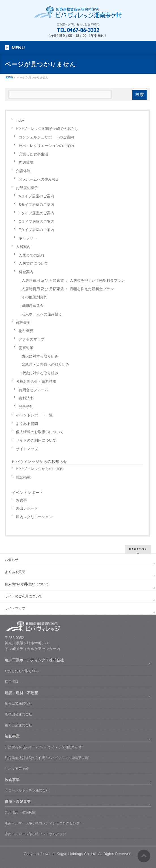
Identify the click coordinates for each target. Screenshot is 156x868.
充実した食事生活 (33, 154)
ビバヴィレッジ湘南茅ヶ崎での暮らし (47, 129)
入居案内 (23, 247)
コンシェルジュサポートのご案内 (46, 137)
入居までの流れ (32, 255)
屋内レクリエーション (34, 517)
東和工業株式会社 (18, 725)
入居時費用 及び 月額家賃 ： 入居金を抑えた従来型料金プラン (73, 280)
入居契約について (33, 263)
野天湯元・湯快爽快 (20, 812)
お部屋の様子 (27, 188)
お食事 (21, 500)
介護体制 (23, 171)
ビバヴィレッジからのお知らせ (39, 461)
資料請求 (26, 398)
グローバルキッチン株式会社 (27, 790)
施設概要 (23, 323)
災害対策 (26, 348)
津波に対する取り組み (40, 373)
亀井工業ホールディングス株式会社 (34, 660)
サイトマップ (27, 449)
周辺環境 (26, 162)
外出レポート (27, 508)
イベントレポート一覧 (34, 415)
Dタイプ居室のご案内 (37, 222)
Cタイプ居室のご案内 (37, 213)
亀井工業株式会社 (18, 704)
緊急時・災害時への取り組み (45, 364)
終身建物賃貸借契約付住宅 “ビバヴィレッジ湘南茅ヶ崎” (47, 758)
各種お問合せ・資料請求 (36, 381)
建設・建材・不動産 (21, 693)
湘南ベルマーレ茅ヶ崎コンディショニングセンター (44, 823)
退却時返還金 (33, 306)
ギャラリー (28, 238)
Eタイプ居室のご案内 (37, 230)
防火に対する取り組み (40, 356)
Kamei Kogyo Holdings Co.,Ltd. (71, 854)
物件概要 (26, 331)
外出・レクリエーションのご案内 (46, 146)
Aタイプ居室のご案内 (37, 196)
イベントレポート (27, 493)
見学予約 (26, 407)
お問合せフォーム (33, 390)
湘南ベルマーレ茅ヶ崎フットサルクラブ (35, 834)
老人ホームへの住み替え (39, 179)
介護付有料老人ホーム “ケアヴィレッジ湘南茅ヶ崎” (44, 747)
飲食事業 (12, 780)
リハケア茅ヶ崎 (17, 769)
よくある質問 (27, 424)
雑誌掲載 (23, 477)
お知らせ (12, 560)
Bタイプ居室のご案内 (37, 205)
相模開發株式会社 (18, 714)
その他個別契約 (34, 297)
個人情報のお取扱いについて (40, 432)
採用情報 (12, 682)
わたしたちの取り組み (22, 671)
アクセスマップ (32, 339)
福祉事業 (12, 736)
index (20, 120)
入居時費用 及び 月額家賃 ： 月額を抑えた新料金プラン (68, 289)
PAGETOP (138, 549)
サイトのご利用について (36, 440)
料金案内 (26, 272)
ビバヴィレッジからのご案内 (40, 469)
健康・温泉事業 (18, 802)
